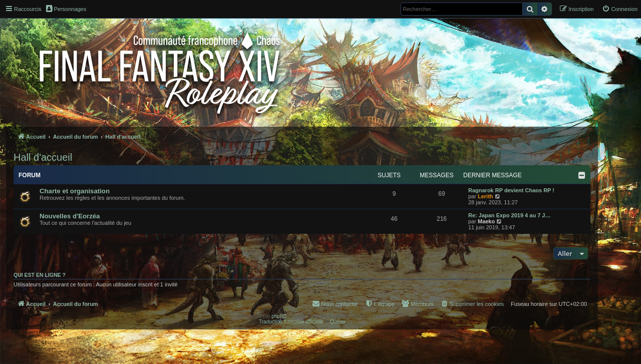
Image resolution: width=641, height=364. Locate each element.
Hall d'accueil (43, 157)
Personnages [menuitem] (66, 9)
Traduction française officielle (291, 322)
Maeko (486, 221)
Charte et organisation (75, 191)
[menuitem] (620, 9)
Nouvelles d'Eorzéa (70, 216)
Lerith (486, 196)
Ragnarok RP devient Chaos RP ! (511, 190)
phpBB (279, 316)
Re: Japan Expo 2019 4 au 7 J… (509, 215)
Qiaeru (338, 322)
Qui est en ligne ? (40, 275)
